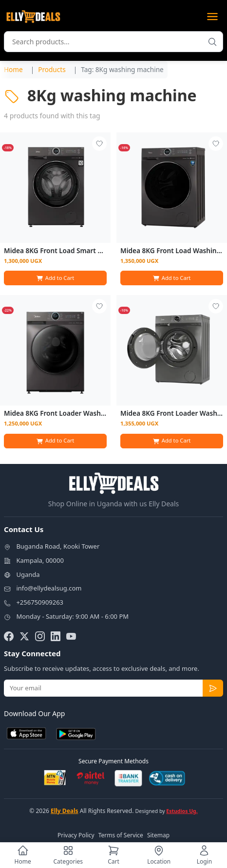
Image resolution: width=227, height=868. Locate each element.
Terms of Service (121, 835)
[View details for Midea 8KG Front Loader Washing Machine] (55, 350)
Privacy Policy (76, 835)
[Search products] (212, 42)
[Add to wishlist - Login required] (99, 144)
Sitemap (158, 835)
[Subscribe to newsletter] (213, 688)
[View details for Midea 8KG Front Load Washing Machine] (172, 188)
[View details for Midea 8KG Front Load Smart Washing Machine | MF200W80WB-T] (55, 188)
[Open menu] (212, 17)
